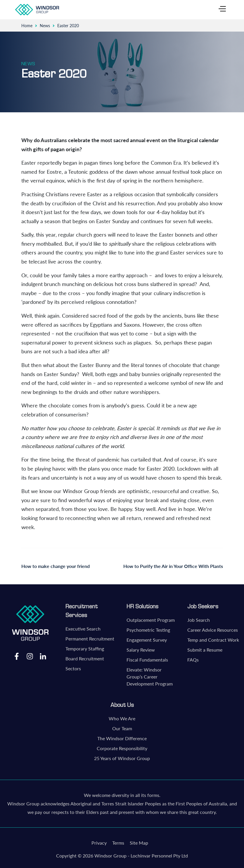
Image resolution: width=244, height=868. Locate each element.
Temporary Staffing (85, 649)
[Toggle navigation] (222, 10)
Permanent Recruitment (90, 639)
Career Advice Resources (213, 630)
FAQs (193, 660)
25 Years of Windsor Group (122, 758)
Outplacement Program (151, 620)
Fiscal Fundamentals (147, 660)
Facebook (17, 656)
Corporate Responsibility (122, 748)
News (45, 26)
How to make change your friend (56, 566)
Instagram (30, 656)
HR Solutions (142, 606)
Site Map (139, 843)
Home (27, 26)
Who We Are (122, 718)
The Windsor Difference (122, 738)
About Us (122, 705)
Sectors (73, 668)
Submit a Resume (205, 650)
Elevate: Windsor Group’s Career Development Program (150, 677)
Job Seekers (203, 606)
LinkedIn (43, 656)
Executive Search (83, 629)
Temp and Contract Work (213, 640)
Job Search (199, 620)
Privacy (99, 843)
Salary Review (141, 650)
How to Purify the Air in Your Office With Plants (173, 566)
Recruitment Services (82, 611)
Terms (118, 843)
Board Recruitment (85, 658)
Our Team (122, 728)
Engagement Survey (147, 640)
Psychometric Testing (148, 630)
